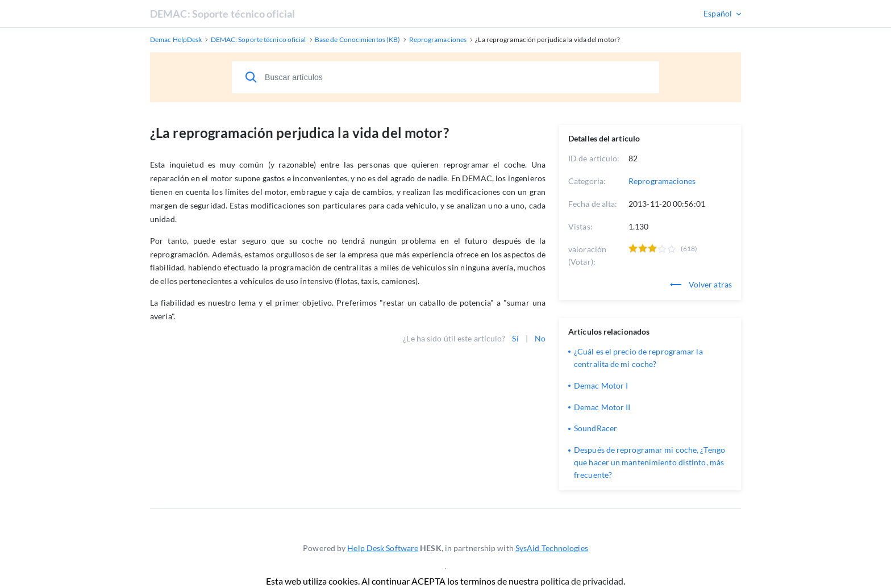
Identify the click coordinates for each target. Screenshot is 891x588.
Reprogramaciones (662, 181)
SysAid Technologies (552, 548)
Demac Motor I (601, 385)
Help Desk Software (383, 548)
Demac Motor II (602, 407)
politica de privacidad (582, 581)
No (540, 338)
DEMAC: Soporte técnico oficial (222, 14)
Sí (515, 338)
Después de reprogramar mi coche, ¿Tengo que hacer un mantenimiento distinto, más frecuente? (649, 462)
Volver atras (701, 284)
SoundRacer (596, 428)
